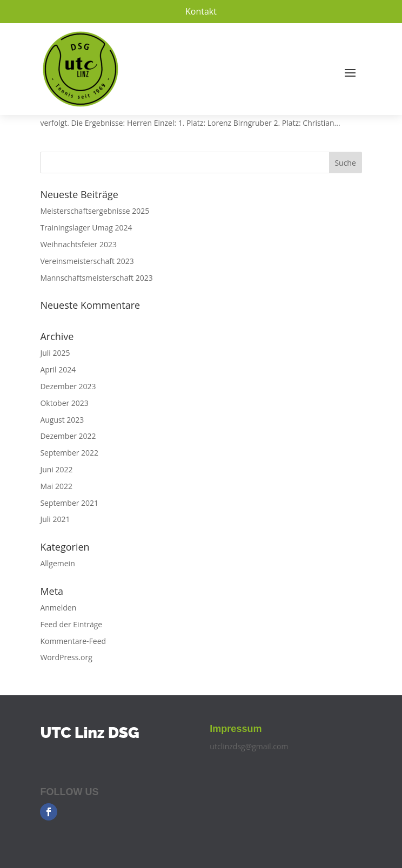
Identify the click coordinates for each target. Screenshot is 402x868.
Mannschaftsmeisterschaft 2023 (96, 278)
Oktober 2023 (64, 403)
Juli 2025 (55, 353)
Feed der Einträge (71, 624)
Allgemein (57, 563)
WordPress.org (66, 657)
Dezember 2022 (68, 436)
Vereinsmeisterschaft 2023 (87, 261)
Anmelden (58, 608)
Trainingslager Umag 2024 (86, 228)
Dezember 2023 (68, 386)
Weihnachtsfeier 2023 (78, 244)
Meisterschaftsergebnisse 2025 (95, 211)
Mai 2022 (56, 486)
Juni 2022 (56, 469)
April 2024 (58, 369)
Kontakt (201, 11)
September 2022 (69, 453)
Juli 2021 (55, 519)
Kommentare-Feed (73, 641)
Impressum (236, 729)
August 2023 (62, 420)
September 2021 (69, 503)
